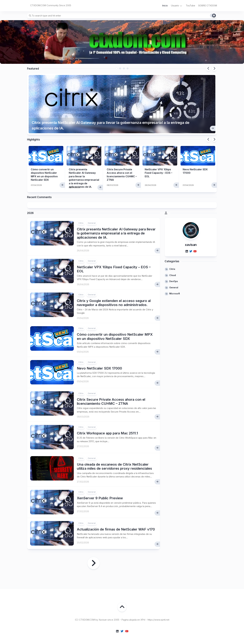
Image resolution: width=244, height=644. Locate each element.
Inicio (165, 6)
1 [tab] (116, 68)
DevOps (174, 281)
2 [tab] (120, 68)
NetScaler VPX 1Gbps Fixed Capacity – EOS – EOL (158, 173)
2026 (30, 213)
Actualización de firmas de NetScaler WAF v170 (116, 529)
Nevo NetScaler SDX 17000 (99, 368)
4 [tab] (128, 68)
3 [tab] (124, 68)
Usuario (175, 6)
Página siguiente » (94, 563)
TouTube (190, 6)
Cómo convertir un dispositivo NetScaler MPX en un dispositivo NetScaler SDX (115, 336)
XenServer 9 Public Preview (100, 498)
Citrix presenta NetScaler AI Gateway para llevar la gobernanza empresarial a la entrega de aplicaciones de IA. (111, 125)
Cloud (173, 275)
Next (214, 68)
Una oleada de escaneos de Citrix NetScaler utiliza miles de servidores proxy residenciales (114, 466)
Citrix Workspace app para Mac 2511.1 (107, 433)
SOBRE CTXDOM (208, 6)
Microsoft (175, 294)
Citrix (81, 223)
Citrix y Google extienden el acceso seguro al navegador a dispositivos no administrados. (114, 303)
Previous (208, 68)
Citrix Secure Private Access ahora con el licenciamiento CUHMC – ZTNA (111, 401)
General (92, 223)
